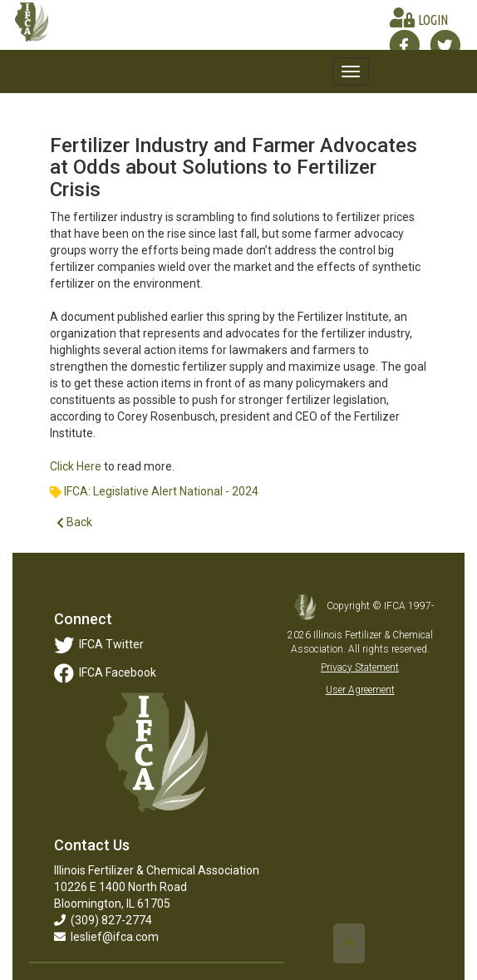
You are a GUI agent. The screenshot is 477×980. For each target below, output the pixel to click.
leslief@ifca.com (106, 937)
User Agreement (360, 690)
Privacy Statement (360, 667)
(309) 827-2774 (103, 920)
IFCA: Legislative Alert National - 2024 (161, 491)
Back (74, 522)
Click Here (76, 466)
